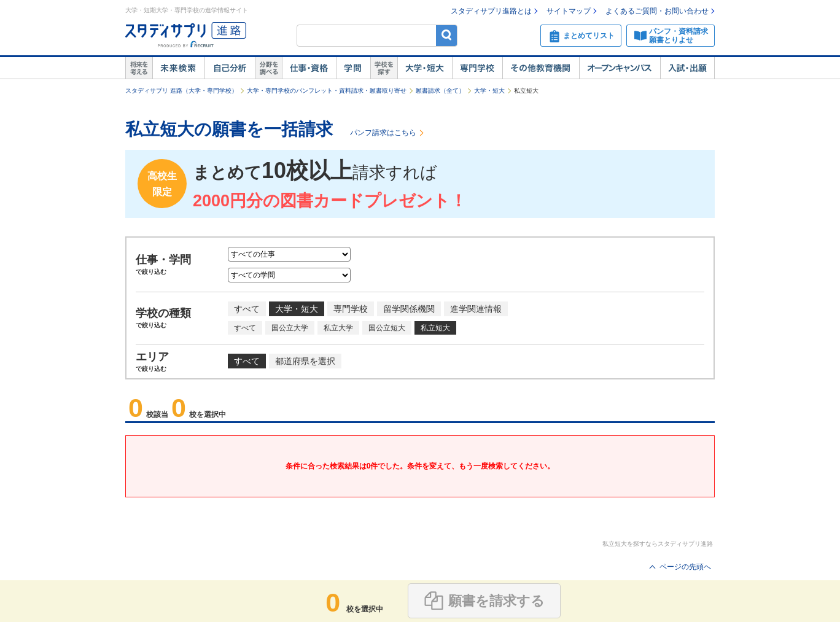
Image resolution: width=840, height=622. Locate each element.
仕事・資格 (309, 68)
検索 (447, 35)
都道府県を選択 (305, 361)
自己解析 (230, 68)
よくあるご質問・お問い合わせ (657, 11)
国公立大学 (290, 328)
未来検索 (178, 68)
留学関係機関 (409, 309)
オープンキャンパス (620, 68)
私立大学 (338, 328)
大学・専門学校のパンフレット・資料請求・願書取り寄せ (327, 91)
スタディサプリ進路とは (491, 11)
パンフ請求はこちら (383, 133)
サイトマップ (569, 11)
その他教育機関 (541, 68)
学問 (353, 68)
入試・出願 (687, 68)
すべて (247, 309)
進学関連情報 (476, 309)
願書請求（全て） (440, 91)
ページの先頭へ (685, 567)
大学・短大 (425, 68)
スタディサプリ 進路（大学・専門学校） (181, 91)
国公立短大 (387, 328)
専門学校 (477, 68)
